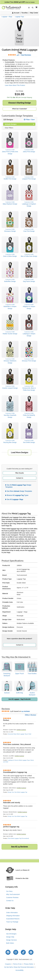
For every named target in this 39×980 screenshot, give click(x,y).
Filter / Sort (29, 120)
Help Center (34, 13)
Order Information (12, 913)
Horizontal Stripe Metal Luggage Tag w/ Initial (19, 734)
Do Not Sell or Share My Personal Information (19, 967)
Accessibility (19, 970)
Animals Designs (19, 124)
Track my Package (12, 922)
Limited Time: (19, 2)
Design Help (10, 937)
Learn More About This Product (15, 85)
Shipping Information (13, 916)
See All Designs (11, 934)
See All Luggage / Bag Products (20, 699)
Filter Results (19, 473)
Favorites (25, 13)
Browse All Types (17, 495)
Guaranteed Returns (13, 919)
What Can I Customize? (20, 109)
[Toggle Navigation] (29, 8)
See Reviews (19, 55)
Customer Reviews (12, 897)
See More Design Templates (19, 491)
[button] (36, 8)
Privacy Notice (29, 964)
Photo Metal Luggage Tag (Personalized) (18, 838)
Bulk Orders (10, 943)
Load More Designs (20, 452)
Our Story (9, 891)
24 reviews (26, 711)
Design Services (11, 940)
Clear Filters (9, 128)
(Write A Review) (30, 715)
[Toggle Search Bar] (33, 8)
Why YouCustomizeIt (13, 894)
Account (16, 13)
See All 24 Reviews (19, 847)
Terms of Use (17, 964)
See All (14, 499)
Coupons (8, 964)
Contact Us (20, 478)
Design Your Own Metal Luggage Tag (17, 792)
